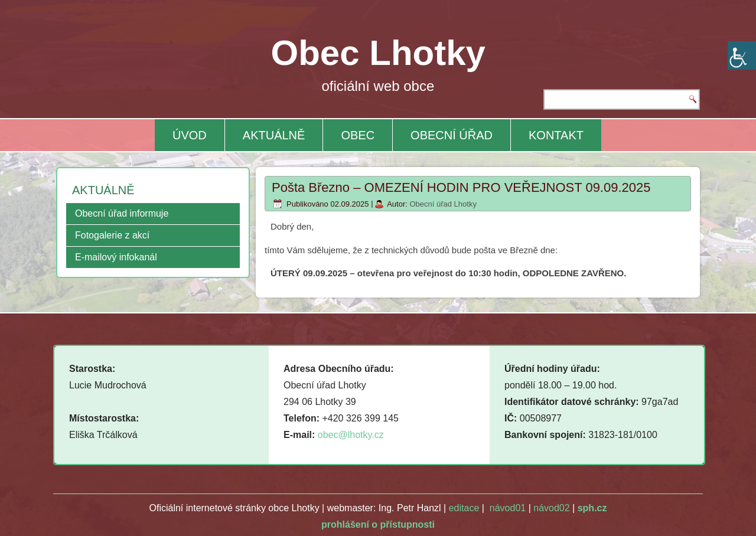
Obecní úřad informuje (122, 213)
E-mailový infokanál (116, 257)
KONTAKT (556, 135)
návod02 (551, 508)
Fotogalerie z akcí (112, 235)
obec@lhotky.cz (351, 435)
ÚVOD (190, 135)
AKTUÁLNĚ (274, 135)
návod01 (508, 508)
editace (464, 508)
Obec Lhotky (378, 53)
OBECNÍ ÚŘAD (452, 135)
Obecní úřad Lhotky (443, 204)
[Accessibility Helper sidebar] (742, 55)
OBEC (358, 135)
